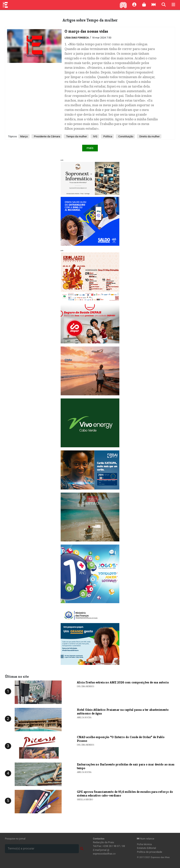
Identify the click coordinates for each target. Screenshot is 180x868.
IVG (95, 136)
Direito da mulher (149, 136)
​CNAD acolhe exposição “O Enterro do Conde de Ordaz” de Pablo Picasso (121, 739)
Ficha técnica (144, 844)
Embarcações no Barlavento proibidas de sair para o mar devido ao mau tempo (126, 766)
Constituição (125, 136)
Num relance (146, 839)
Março (24, 136)
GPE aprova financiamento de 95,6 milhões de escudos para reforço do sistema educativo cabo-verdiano (125, 794)
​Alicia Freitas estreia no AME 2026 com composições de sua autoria (123, 682)
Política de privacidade (150, 852)
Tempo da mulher (76, 136)
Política (108, 136)
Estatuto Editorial (146, 848)
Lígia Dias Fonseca (77, 38)
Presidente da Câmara (47, 136)
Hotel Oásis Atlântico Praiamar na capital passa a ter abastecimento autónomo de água (123, 712)
